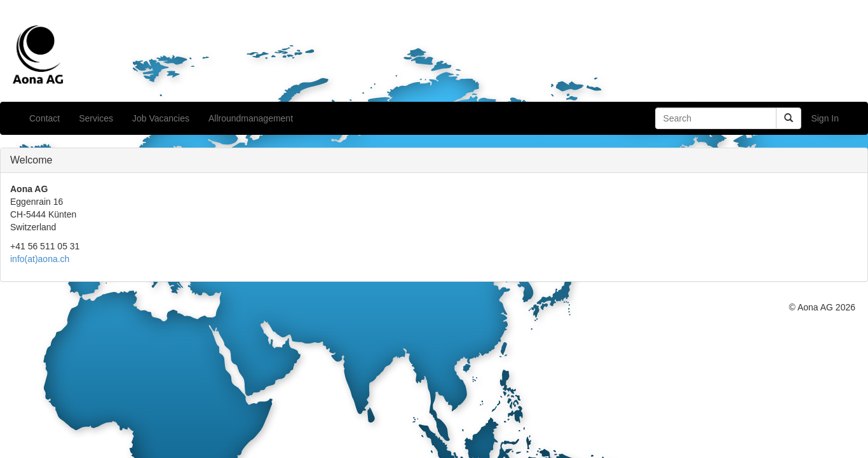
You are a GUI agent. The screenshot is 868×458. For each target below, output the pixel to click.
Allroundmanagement (251, 118)
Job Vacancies (161, 118)
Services (96, 118)
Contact (44, 118)
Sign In (825, 118)
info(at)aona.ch (40, 259)
